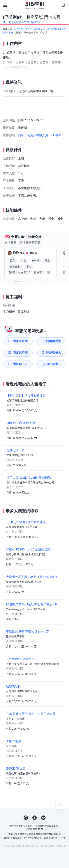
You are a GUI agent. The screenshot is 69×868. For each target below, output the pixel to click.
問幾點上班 (20, 364)
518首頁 (19, 29)
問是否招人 (54, 353)
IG (26, 818)
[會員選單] (64, 5)
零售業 (37, 29)
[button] (17, 282)
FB (35, 818)
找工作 (28, 29)
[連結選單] (5, 5)
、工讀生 (55, 135)
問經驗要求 (54, 341)
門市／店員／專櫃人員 (33, 135)
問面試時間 (20, 353)
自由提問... (54, 364)
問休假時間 (20, 341)
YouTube (43, 818)
